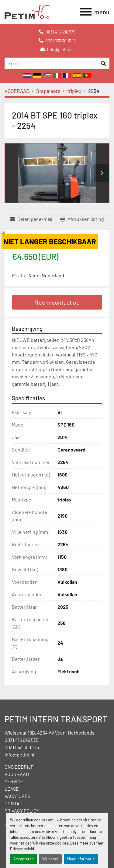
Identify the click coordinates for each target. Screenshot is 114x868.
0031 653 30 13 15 (60, 41)
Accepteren (24, 859)
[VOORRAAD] (17, 91)
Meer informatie (81, 859)
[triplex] (74, 91)
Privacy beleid (22, 849)
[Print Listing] (82, 219)
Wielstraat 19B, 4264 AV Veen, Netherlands (50, 733)
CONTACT (15, 803)
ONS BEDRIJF (19, 767)
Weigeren (50, 859)
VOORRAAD (17, 774)
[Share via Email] (31, 219)
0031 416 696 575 (60, 32)
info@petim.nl (60, 50)
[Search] (51, 63)
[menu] (86, 12)
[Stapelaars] (48, 91)
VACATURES (17, 796)
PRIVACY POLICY (22, 811)
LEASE (12, 789)
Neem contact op (57, 302)
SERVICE (14, 781)
